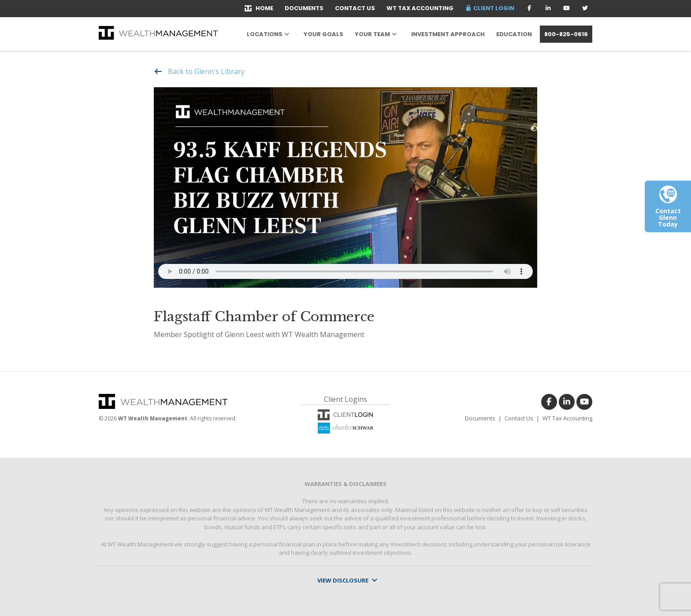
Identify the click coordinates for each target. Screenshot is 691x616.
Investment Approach (448, 34)
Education (514, 34)
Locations (265, 34)
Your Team (372, 34)
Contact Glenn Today (668, 210)
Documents (304, 8)
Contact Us (355, 8)
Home (259, 8)
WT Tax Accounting (420, 8)
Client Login (490, 8)
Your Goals (323, 34)
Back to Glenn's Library (206, 71)
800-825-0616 (566, 34)
